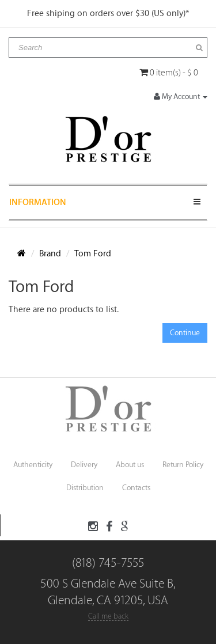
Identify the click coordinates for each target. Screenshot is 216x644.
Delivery (84, 465)
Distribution (85, 488)
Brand (50, 254)
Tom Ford (93, 254)
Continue (185, 333)
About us (130, 465)
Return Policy (183, 465)
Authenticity (33, 465)
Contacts (136, 488)
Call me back (108, 616)
